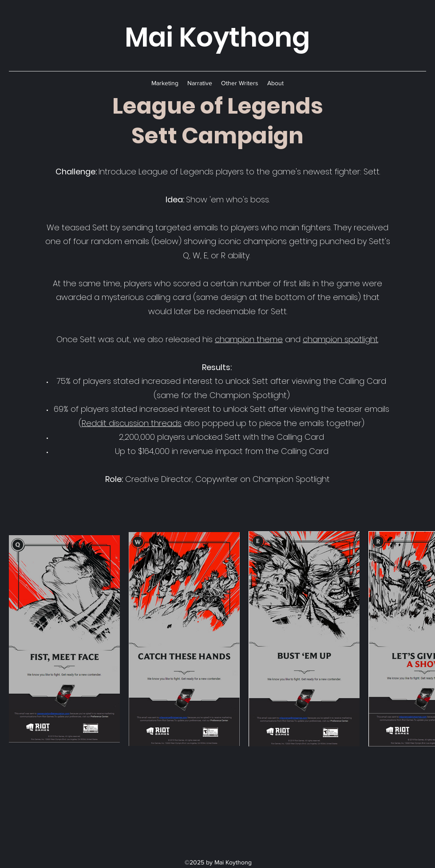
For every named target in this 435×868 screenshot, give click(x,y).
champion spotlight (340, 339)
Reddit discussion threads (132, 423)
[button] (165, 83)
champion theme (249, 339)
